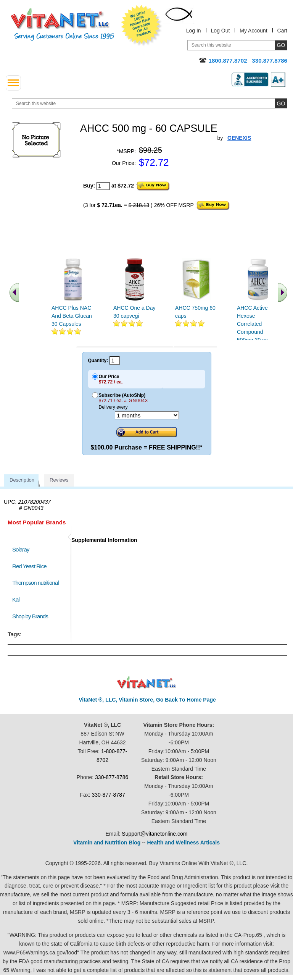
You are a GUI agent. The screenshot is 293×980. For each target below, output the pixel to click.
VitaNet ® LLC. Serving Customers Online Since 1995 (63, 25)
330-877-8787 (109, 795)
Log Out (221, 31)
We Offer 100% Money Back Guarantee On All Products (142, 26)
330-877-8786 (112, 777)
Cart (282, 31)
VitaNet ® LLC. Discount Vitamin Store (147, 683)
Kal (16, 599)
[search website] (150, 103)
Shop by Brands (32, 616)
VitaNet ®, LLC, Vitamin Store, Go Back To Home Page (147, 700)
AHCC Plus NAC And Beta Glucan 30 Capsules (72, 316)
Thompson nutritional (35, 583)
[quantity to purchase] (103, 186)
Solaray (21, 549)
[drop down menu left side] (13, 83)
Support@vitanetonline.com (155, 834)
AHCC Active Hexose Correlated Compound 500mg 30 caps (255, 324)
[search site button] (281, 103)
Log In (194, 31)
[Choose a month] (147, 415)
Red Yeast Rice (29, 566)
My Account (253, 31)
